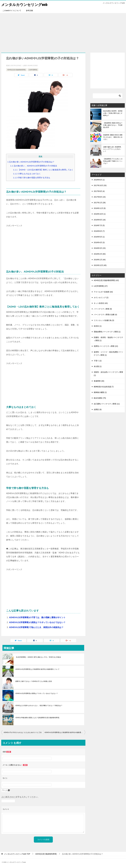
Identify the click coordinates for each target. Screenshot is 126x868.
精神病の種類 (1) (100, 392)
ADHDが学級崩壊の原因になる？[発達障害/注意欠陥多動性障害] (37, 718)
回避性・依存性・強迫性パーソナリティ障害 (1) (108, 339)
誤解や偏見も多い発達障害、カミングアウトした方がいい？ (113, 149)
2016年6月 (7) (99, 231)
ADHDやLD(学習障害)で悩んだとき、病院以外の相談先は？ (36, 627)
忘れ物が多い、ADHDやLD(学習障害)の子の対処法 (34, 166)
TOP (17, 854)
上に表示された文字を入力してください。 (20, 797)
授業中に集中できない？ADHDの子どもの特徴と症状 (34, 681)
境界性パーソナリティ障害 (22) (106, 346)
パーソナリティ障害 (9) (103, 309)
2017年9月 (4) (99, 191)
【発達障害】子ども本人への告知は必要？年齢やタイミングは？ (113, 161)
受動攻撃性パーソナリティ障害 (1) (107, 332)
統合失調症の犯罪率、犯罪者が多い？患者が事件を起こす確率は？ (113, 113)
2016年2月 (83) (100, 254)
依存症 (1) (98, 326)
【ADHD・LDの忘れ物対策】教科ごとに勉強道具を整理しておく (43, 170)
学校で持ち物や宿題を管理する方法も (32, 178)
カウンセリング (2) (101, 298)
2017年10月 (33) (100, 185)
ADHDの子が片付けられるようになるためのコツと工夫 (23, 732)
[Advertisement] (63, 32)
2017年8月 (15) (100, 197)
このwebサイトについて (12, 10)
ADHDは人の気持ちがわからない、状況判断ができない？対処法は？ (39, 706)
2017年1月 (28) (100, 203)
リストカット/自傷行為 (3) (104, 320)
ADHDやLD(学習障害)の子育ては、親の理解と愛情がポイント (37, 617)
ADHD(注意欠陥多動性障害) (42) (106, 280)
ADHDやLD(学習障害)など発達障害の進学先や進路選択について (37, 669)
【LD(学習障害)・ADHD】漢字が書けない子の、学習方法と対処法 (38, 657)
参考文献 (30, 10)
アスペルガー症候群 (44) (103, 292)
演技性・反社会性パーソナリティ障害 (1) (108, 374)
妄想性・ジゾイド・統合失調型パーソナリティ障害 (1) (108, 353)
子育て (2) (98, 361)
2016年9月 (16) (100, 220)
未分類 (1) (98, 366)
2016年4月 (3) (99, 242)
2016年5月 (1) (99, 237)
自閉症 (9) (98, 409)
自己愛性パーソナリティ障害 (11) (107, 404)
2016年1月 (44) (100, 260)
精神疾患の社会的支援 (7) (104, 387)
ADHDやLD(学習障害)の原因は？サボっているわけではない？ (37, 622)
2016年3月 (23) (100, 248)
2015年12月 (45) (100, 265)
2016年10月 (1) (100, 214)
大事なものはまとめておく (27, 174)
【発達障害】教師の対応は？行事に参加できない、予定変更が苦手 (113, 125)
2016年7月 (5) (99, 225)
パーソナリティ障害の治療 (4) (105, 315)
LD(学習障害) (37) (101, 286)
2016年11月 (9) (100, 208)
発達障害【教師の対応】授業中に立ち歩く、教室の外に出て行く (113, 137)
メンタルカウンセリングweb (25, 4)
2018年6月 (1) (99, 180)
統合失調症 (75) (100, 398)
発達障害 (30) (99, 381)
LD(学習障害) (33, 70)
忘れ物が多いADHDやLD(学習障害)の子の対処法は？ (31, 162)
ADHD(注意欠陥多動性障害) (16, 70)
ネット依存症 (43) (101, 303)
